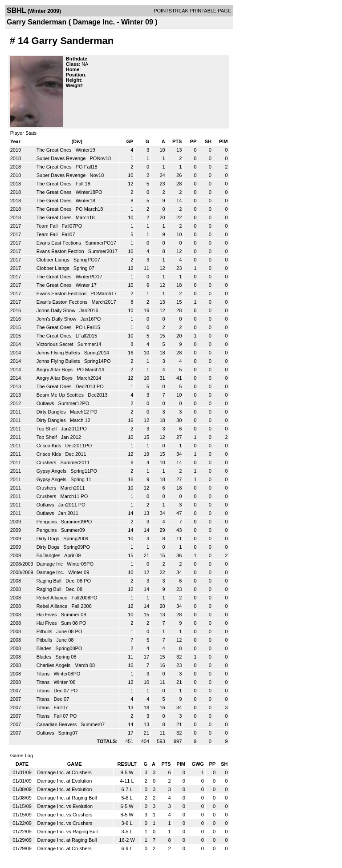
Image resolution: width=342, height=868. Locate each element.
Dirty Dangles (52, 412)
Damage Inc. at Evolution (64, 781)
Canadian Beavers (57, 724)
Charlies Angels (54, 665)
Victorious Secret (56, 344)
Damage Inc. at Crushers (64, 772)
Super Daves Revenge (62, 158)
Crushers (47, 462)
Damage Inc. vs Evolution (65, 806)
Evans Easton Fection (61, 251)
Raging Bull (50, 581)
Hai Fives (47, 615)
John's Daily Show (57, 319)
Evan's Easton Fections (63, 302)
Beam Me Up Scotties (61, 395)
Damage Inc (50, 564)
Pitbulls (45, 631)
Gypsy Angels (52, 471)
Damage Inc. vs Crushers (65, 815)
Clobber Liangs (54, 260)
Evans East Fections (59, 243)
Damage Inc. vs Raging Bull (67, 832)
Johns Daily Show (57, 310)
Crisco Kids (50, 446)
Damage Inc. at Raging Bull (67, 798)
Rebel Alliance (53, 598)
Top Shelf (47, 429)
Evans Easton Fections (62, 293)
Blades (45, 648)
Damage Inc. (51, 572)
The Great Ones (55, 150)
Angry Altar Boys (55, 370)
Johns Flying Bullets (59, 353)
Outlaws (46, 403)
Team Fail (48, 226)
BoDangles (49, 555)
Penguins (47, 522)
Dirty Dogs (49, 538)
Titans (44, 674)
